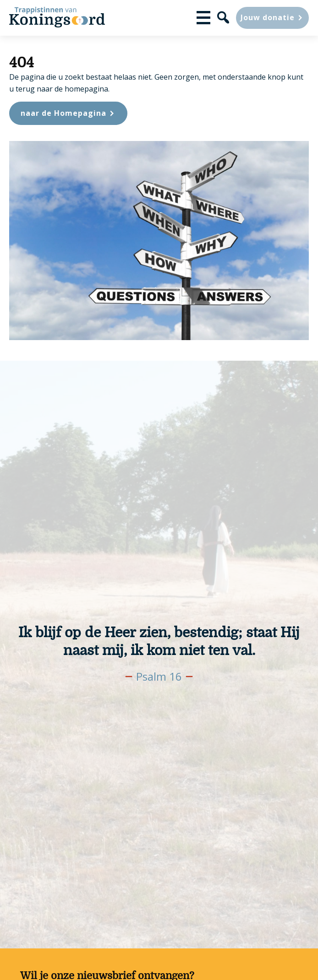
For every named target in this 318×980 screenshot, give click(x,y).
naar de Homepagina (63, 113)
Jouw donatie (268, 17)
